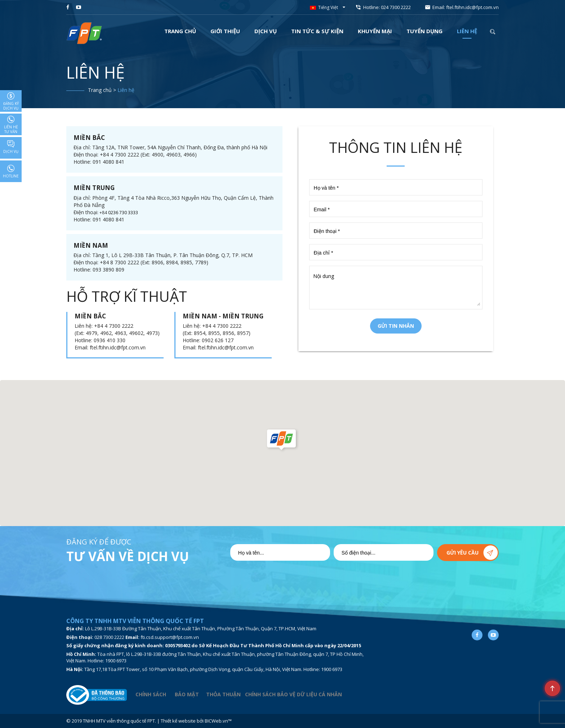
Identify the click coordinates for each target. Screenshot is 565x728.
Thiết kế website (178, 721)
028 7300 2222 (109, 637)
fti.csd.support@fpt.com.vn (170, 637)
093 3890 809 (108, 270)
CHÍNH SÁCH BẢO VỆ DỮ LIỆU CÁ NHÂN (293, 695)
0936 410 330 (110, 340)
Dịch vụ (11, 147)
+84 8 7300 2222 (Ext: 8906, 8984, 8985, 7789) (154, 262)
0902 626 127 (218, 340)
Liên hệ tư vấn (11, 125)
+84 (104, 213)
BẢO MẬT (188, 695)
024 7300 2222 (396, 7)
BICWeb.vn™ (218, 721)
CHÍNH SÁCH (151, 695)
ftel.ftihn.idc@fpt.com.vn (472, 7)
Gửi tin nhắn (396, 326)
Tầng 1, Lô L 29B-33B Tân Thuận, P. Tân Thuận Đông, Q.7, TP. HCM (172, 255)
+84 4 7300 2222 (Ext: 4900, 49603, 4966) (148, 155)
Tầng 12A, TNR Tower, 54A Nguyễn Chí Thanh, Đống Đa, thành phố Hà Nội (180, 147)
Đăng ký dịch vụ (11, 102)
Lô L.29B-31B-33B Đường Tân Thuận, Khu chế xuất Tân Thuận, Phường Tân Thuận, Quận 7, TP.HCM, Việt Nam (201, 628)
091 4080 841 (108, 162)
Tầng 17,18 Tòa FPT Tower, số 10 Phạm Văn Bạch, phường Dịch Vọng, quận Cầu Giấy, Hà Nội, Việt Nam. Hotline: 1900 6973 (213, 669)
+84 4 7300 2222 (114, 326)
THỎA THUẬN (223, 695)
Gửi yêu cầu (462, 553)
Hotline (11, 172)
